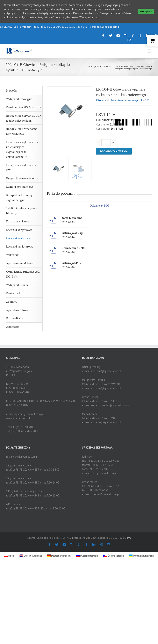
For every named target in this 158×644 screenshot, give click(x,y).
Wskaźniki (13, 255)
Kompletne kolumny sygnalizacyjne (19, 197)
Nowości (12, 90)
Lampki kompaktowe (20, 187)
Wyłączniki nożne (17, 285)
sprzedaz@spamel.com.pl (105, 27)
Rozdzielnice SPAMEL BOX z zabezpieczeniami (24, 118)
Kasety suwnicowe (18, 221)
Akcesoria (13, 327)
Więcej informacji (89, 17)
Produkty (108, 66)
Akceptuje (146, 11)
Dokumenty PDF (99, 206)
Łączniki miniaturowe (20, 246)
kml (129, 538)
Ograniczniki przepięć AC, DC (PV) (23, 274)
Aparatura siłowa (17, 310)
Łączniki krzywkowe (19, 230)
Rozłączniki (14, 293)
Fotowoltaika (15, 318)
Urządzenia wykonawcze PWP (22, 167)
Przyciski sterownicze (20, 178)
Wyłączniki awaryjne (19, 99)
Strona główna (94, 66)
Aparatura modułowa (20, 263)
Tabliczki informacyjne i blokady (21, 211)
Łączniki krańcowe (124, 66)
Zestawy (12, 302)
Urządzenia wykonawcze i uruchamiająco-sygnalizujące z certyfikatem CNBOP (23, 149)
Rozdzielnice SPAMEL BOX (24, 107)
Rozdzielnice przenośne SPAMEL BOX (22, 131)
